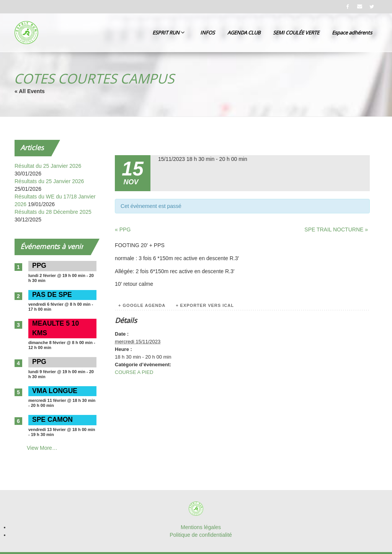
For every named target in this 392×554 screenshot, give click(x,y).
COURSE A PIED (134, 372)
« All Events (30, 91)
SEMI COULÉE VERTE (296, 33)
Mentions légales (201, 527)
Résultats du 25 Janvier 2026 (49, 181)
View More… (42, 448)
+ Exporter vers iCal (205, 305)
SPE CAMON (52, 420)
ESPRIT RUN (168, 33)
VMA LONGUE (55, 391)
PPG (39, 266)
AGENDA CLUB (244, 33)
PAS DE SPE (52, 295)
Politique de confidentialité (201, 535)
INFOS (207, 33)
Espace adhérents (352, 33)
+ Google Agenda (142, 305)
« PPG (123, 229)
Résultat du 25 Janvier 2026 (48, 166)
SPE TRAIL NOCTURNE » (336, 229)
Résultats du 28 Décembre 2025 (53, 212)
